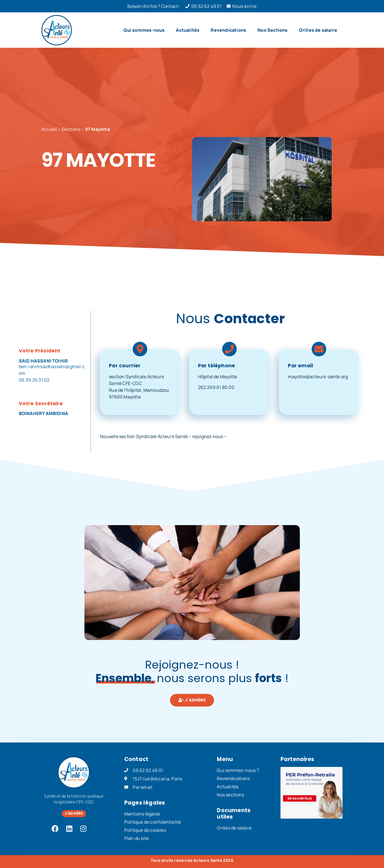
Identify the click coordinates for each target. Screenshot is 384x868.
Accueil (49, 129)
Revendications (228, 30)
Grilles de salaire (318, 30)
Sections (71, 129)
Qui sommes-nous (144, 30)
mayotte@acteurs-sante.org (318, 377)
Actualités (188, 30)
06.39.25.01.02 (34, 380)
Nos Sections (273, 30)
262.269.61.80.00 (216, 387)
